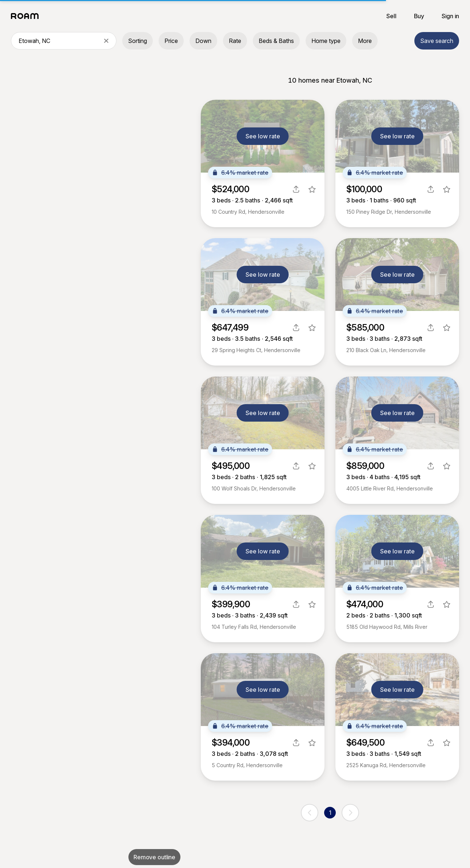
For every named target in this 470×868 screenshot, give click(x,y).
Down (203, 41)
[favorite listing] (312, 189)
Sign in (450, 16)
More (365, 41)
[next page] (350, 813)
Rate (235, 41)
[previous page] (310, 813)
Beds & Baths (276, 41)
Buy (419, 16)
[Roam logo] (27, 16)
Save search (437, 41)
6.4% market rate (240, 173)
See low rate (263, 136)
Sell (391, 16)
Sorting (138, 41)
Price (171, 41)
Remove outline (154, 857)
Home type (326, 41)
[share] (296, 189)
